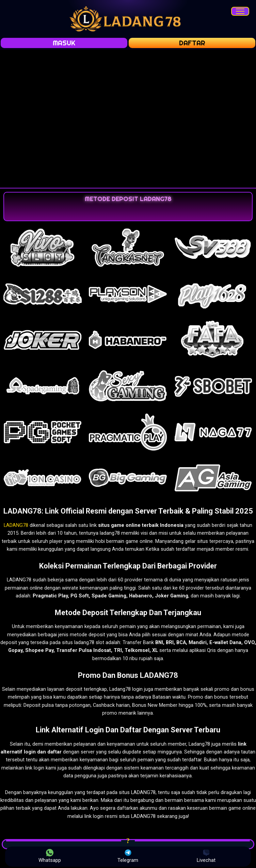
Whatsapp (50, 856)
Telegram (128, 856)
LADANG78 (16, 525)
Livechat (206, 856)
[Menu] (240, 11)
